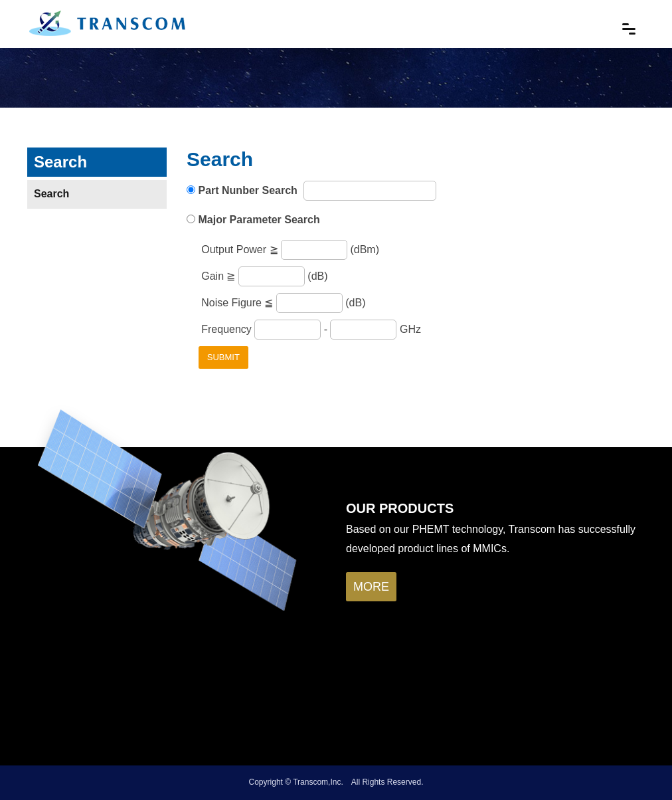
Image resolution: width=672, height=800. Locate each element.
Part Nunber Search (249, 190)
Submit (223, 357)
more (371, 587)
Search (51, 194)
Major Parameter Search (259, 220)
